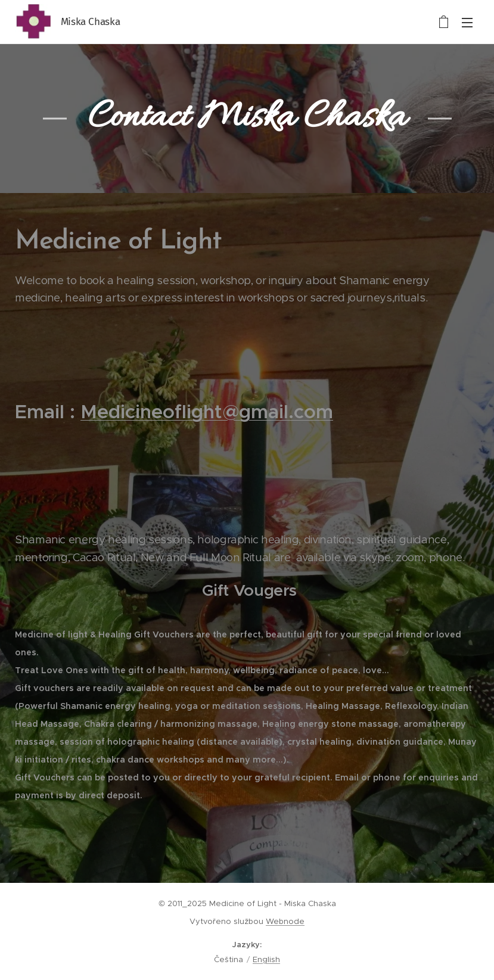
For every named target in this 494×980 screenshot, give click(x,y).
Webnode (285, 921)
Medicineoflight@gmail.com (207, 412)
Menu (467, 23)
